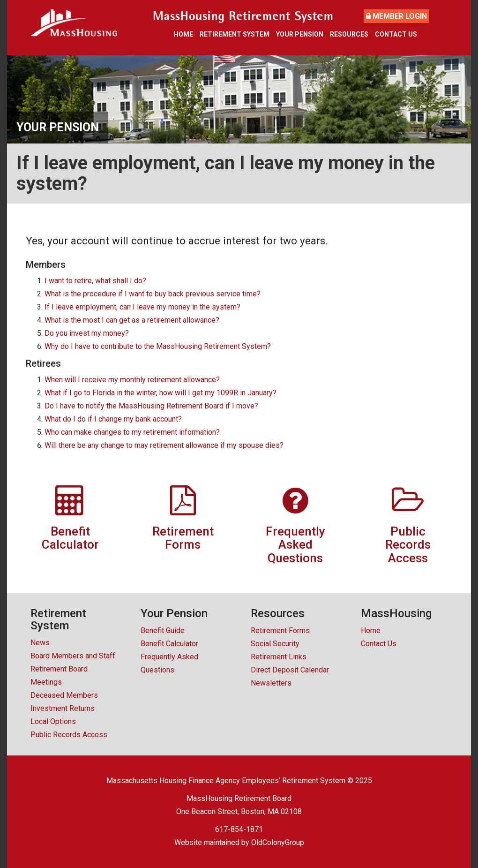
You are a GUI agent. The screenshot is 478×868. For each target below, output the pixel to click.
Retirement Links (279, 657)
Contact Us (396, 34)
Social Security (275, 644)
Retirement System (235, 34)
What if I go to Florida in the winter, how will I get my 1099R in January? (161, 393)
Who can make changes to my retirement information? (132, 432)
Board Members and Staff (73, 656)
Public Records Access (69, 735)
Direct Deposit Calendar (290, 670)
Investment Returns (63, 708)
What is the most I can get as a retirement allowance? (132, 320)
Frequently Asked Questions (169, 663)
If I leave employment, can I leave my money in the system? (142, 307)
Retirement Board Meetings (59, 676)
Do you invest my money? (87, 333)
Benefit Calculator (169, 644)
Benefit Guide (163, 630)
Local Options (53, 721)
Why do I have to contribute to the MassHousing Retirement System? (158, 346)
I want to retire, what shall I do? (95, 281)
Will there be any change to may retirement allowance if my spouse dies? (164, 445)
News (40, 643)
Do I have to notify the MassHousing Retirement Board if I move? (151, 406)
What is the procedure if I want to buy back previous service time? (153, 294)
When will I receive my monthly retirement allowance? (132, 380)
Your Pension (300, 34)
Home (183, 34)
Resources (349, 34)
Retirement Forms (280, 630)
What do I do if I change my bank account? (113, 419)
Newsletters (271, 683)
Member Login (396, 16)
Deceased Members (64, 695)
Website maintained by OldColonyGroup (239, 842)
